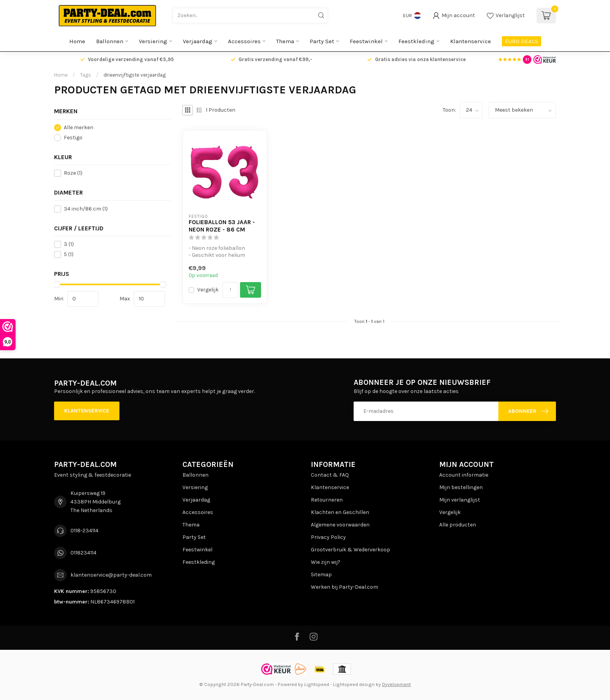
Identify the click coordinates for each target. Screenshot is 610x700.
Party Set (322, 41)
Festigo (73, 138)
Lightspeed (317, 684)
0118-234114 (84, 531)
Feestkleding (416, 41)
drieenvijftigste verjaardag (135, 75)
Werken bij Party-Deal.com (344, 587)
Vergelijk (208, 290)
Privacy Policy (328, 537)
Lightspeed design (354, 684)
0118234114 (83, 553)
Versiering (153, 41)
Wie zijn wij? (326, 562)
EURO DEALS (521, 41)
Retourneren (327, 500)
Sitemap (321, 575)
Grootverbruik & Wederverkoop (351, 550)
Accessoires (244, 41)
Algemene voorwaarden (340, 525)
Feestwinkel (366, 41)
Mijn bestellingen (461, 487)
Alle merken (79, 127)
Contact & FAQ (330, 475)
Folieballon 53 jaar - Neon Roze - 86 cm (222, 226)
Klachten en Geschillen (340, 512)
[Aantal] (230, 290)
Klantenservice (471, 41)
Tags (86, 75)
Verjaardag (198, 41)
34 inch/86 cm (86, 209)
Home (77, 41)
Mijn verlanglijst (460, 500)
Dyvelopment (396, 684)
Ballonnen (110, 41)
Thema (285, 41)
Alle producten (458, 525)
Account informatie (464, 475)
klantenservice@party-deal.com (111, 575)
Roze (73, 173)
